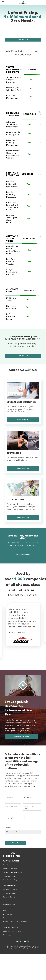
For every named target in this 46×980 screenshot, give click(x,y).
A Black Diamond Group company (15, 922)
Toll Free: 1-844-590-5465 (12, 931)
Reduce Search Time (10, 869)
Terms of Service (23, 950)
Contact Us (7, 935)
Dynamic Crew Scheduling (12, 872)
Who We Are (8, 914)
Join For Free (23, 356)
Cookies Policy (34, 948)
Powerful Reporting (10, 880)
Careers (6, 918)
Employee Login (12, 948)
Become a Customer (10, 889)
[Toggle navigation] (3, 2)
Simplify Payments (9, 876)
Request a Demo (9, 905)
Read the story (21, 737)
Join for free (23, 40)
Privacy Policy (24, 948)
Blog (5, 901)
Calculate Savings (23, 555)
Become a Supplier (10, 893)
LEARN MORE (23, 420)
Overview (6, 865)
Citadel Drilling (12, 720)
